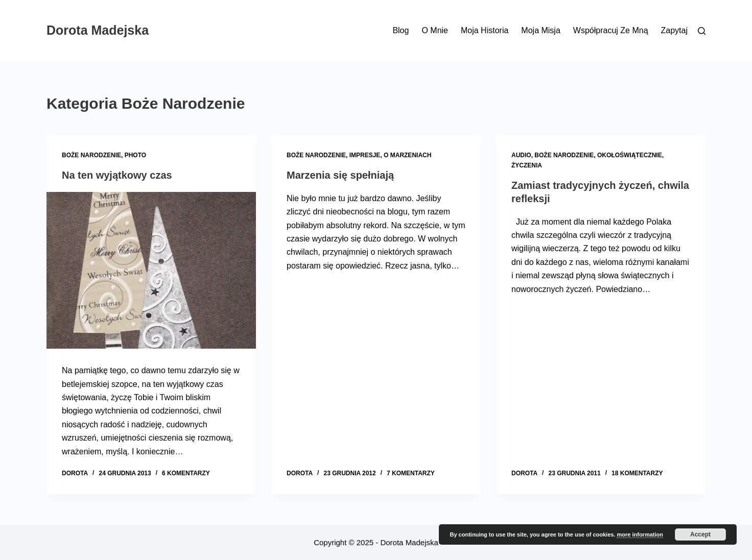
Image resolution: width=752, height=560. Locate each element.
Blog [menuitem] (401, 30)
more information (640, 534)
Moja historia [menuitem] (485, 30)
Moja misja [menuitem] (540, 30)
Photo (135, 155)
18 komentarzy (637, 473)
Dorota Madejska (98, 30)
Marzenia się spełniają (340, 175)
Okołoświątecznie (630, 155)
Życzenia (527, 165)
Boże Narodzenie (91, 155)
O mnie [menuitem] (435, 30)
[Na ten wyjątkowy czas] (151, 271)
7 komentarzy (411, 473)
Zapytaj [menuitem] (674, 30)
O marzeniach (407, 155)
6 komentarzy (186, 473)
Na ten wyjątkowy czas (117, 175)
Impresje (365, 155)
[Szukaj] (702, 31)
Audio (521, 155)
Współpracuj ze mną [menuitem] (611, 30)
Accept (700, 534)
